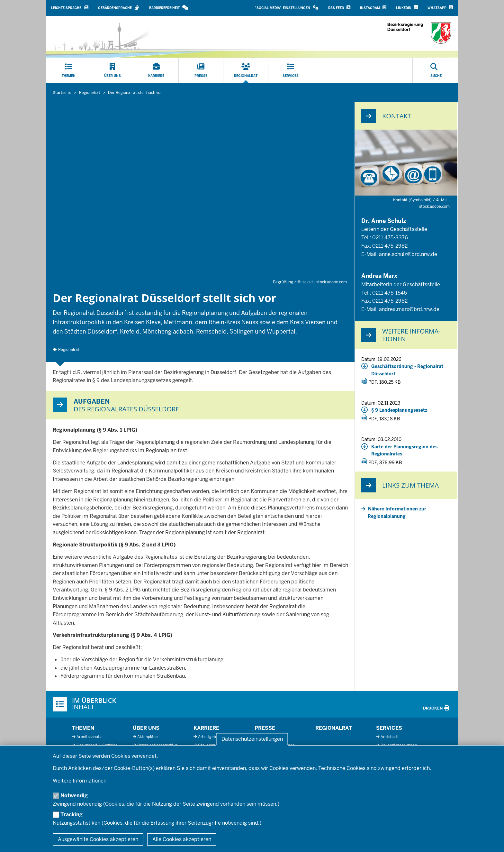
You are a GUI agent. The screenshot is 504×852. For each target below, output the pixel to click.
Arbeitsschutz (89, 737)
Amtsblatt (390, 737)
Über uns (146, 728)
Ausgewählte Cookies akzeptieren (98, 839)
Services (389, 728)
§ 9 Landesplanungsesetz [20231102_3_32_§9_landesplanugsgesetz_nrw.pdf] (399, 410)
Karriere (206, 728)
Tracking (72, 815)
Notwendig (74, 796)
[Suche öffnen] (436, 71)
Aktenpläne (148, 737)
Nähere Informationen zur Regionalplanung (397, 512)
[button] (287, 8)
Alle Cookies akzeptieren (182, 839)
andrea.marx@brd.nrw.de (409, 309)
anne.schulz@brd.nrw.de (408, 254)
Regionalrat (69, 350)
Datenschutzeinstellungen (252, 739)
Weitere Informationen (80, 781)
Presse (265, 728)
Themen (83, 728)
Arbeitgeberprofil (214, 737)
